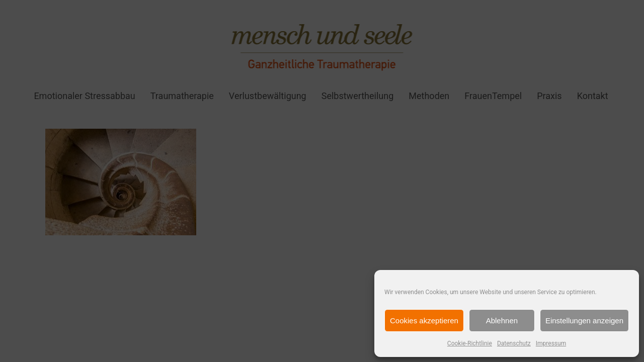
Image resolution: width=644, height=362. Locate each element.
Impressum (551, 343)
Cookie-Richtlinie (470, 343)
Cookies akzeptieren (424, 321)
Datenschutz (514, 343)
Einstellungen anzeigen (584, 321)
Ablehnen (502, 321)
